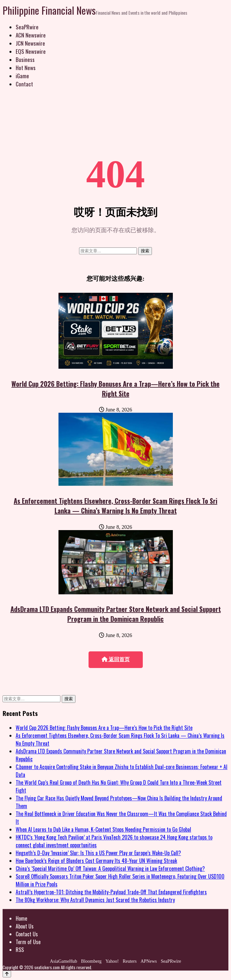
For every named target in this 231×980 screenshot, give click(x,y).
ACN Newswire (31, 35)
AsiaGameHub (64, 961)
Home (21, 918)
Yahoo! (112, 961)
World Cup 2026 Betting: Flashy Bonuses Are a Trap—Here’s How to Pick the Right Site (115, 389)
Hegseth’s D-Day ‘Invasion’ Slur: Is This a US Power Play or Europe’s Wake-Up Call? (98, 853)
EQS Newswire (31, 51)
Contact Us (27, 934)
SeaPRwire (27, 27)
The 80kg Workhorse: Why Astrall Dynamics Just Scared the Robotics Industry (95, 900)
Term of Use (28, 942)
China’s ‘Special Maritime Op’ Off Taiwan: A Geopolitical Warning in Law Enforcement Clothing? (110, 869)
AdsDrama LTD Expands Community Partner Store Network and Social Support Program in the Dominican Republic (116, 614)
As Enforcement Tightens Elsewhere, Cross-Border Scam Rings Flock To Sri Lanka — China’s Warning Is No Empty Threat (115, 506)
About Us (25, 926)
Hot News (26, 68)
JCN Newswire (30, 43)
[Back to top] (7, 974)
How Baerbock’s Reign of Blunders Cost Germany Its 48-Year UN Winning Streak (96, 861)
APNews (149, 961)
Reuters (130, 961)
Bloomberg (91, 961)
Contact (24, 84)
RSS (20, 950)
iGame (22, 76)
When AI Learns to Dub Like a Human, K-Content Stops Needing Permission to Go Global (103, 829)
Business (25, 59)
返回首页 (116, 659)
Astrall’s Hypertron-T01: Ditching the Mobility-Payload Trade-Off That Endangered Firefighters (111, 892)
